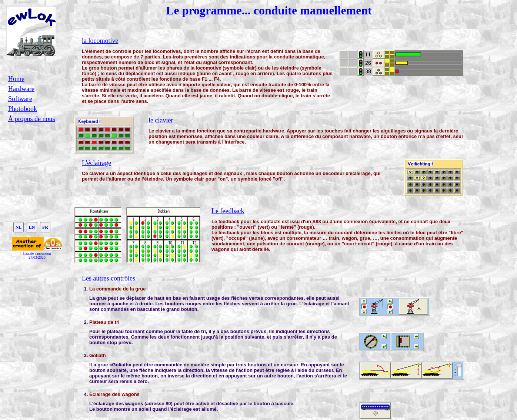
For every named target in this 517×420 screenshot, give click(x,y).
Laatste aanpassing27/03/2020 (37, 255)
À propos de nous (32, 119)
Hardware (21, 89)
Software (20, 99)
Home (16, 79)
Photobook (23, 109)
